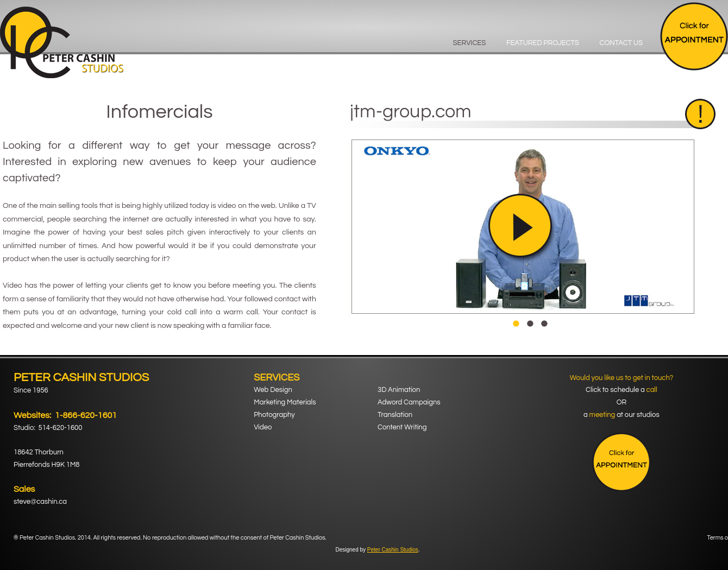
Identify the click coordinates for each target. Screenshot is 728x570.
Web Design (273, 390)
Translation (395, 415)
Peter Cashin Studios (393, 550)
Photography (274, 415)
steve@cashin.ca (40, 502)
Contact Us (621, 43)
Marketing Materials (285, 402)
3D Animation (399, 390)
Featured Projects (543, 43)
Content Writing (402, 427)
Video (263, 427)
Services (470, 43)
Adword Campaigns (409, 402)
